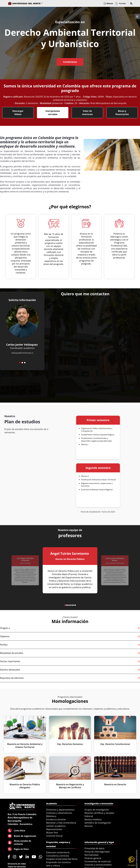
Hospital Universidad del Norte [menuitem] (62, 859)
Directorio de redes (17, 864)
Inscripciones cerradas (53, 113)
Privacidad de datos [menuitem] (94, 848)
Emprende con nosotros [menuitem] (58, 862)
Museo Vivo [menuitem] (52, 833)
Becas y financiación (122, 113)
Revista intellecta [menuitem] (93, 819)
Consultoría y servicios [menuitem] (58, 856)
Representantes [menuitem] (54, 829)
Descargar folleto (18, 113)
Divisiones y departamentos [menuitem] (60, 810)
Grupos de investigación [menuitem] (97, 810)
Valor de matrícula (87, 113)
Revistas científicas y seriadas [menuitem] (99, 813)
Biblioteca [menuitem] (51, 816)
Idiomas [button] (108, 3)
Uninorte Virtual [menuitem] (54, 836)
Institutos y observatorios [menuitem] (59, 813)
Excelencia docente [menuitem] (56, 819)
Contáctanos (70, 62)
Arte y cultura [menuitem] (53, 866)
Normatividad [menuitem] (91, 855)
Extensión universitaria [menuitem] (58, 852)
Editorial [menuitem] (89, 816)
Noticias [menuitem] (89, 826)
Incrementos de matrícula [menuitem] (98, 861)
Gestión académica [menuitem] (56, 826)
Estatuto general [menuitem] (93, 858)
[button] (131, 4)
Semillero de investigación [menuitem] (98, 823)
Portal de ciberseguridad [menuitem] (97, 852)
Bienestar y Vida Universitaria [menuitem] (61, 823)
